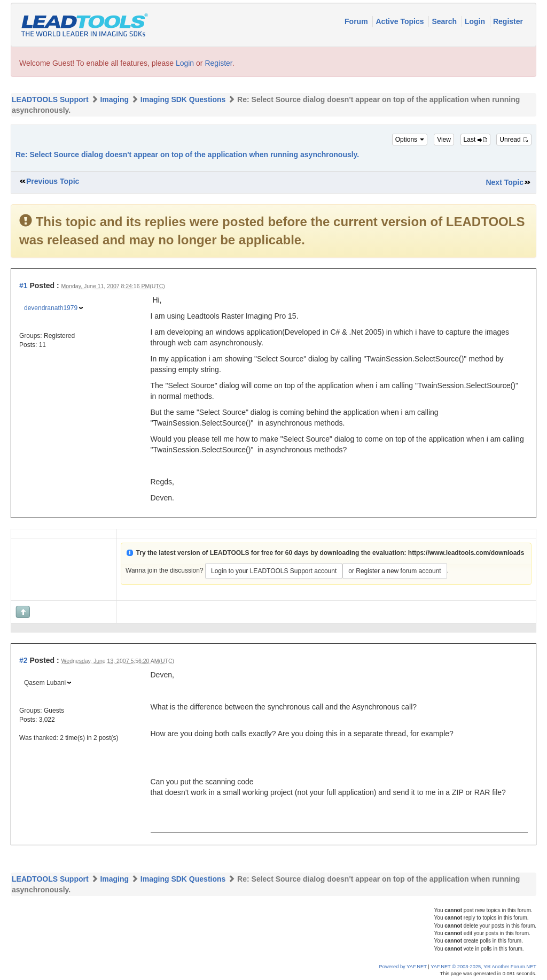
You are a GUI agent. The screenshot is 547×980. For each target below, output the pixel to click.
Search (445, 21)
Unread (514, 140)
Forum (357, 21)
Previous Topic (53, 181)
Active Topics (401, 21)
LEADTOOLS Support (50, 99)
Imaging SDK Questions (183, 99)
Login (476, 21)
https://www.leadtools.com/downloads (466, 553)
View (444, 140)
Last (475, 140)
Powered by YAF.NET (403, 967)
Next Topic (505, 182)
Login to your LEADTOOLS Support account (274, 571)
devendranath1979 (51, 308)
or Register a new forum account (394, 571)
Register (508, 21)
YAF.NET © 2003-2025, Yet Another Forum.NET (483, 967)
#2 (24, 660)
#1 (24, 285)
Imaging (114, 99)
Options (410, 140)
